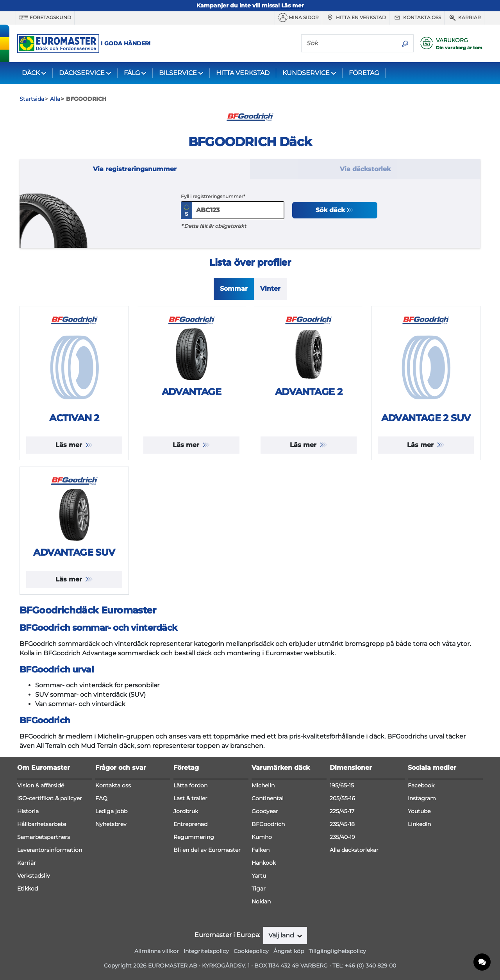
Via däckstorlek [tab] (365, 169)
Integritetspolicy (206, 951)
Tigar (259, 889)
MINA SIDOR (298, 18)
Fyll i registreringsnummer (212, 196)
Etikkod (28, 889)
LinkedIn (419, 824)
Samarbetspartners (44, 837)
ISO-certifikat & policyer (50, 798)
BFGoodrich (268, 824)
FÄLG (132, 73)
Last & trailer (190, 798)
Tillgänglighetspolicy (337, 951)
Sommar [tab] (234, 289)
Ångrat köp (289, 951)
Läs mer (70, 445)
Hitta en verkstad (356, 18)
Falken (261, 850)
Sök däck (330, 210)
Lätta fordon (190, 785)
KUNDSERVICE (306, 73)
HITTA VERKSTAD (243, 73)
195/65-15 (342, 785)
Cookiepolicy (251, 951)
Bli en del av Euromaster (207, 850)
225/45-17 (342, 811)
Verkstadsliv (34, 876)
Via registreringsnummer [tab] (135, 169)
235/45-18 (342, 824)
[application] (482, 962)
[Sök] (349, 43)
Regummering (194, 837)
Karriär (464, 18)
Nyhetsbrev (111, 824)
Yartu (259, 876)
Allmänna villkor (157, 951)
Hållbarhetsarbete (42, 824)
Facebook (421, 785)
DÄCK (31, 73)
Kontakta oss (417, 18)
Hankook (264, 863)
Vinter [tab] (270, 289)
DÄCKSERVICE (82, 73)
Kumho (262, 837)
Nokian (261, 901)
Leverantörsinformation (50, 850)
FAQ (101, 798)
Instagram (422, 798)
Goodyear (265, 811)
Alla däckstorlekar (354, 850)
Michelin (263, 785)
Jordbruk (186, 811)
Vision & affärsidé (41, 785)
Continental (268, 798)
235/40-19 (342, 837)
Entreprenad (190, 824)
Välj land (282, 935)
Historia (28, 811)
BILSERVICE (178, 73)
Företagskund (45, 18)
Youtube (419, 811)
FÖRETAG (364, 73)
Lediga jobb (111, 811)
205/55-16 (342, 798)
